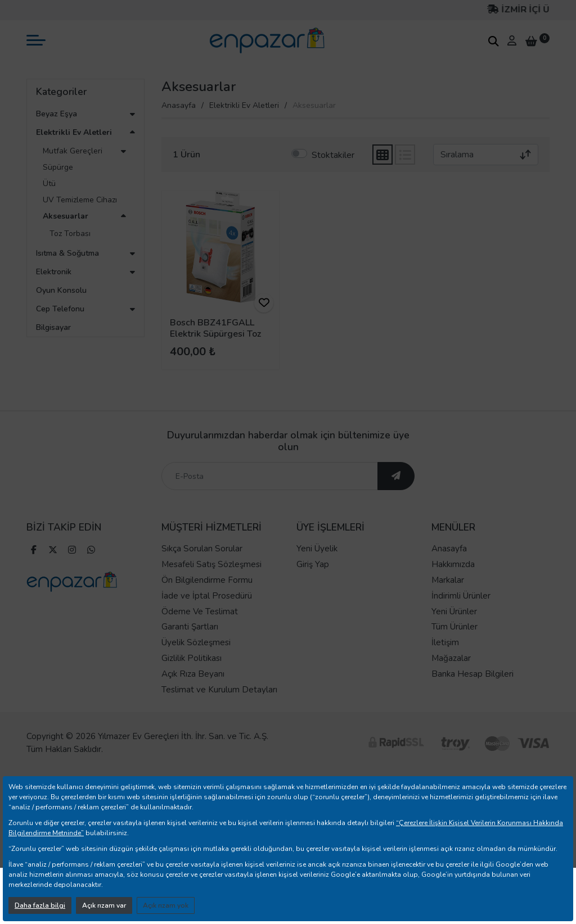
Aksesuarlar (66, 216)
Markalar (448, 600)
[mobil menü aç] (36, 40)
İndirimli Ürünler (461, 615)
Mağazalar (451, 678)
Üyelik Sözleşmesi (196, 663)
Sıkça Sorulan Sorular (202, 569)
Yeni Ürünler (454, 631)
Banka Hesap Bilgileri (472, 694)
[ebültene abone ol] (396, 496)
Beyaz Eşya (57, 114)
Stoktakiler (333, 155)
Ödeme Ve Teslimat (200, 631)
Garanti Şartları (190, 647)
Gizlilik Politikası (192, 678)
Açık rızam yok (166, 905)
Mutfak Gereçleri (73, 151)
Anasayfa (179, 105)
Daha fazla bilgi (40, 905)
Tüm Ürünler (454, 647)
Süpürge (58, 167)
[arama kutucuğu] (493, 41)
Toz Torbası (70, 234)
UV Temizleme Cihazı (80, 200)
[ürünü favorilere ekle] (264, 303)
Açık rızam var (104, 905)
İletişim (445, 663)
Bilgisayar (53, 327)
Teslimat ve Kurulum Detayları (219, 709)
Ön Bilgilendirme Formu (207, 600)
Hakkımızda (453, 585)
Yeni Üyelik (317, 569)
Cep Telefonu (60, 309)
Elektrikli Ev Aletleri (74, 132)
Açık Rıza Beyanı (193, 694)
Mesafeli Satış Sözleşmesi (211, 585)
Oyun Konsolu (61, 290)
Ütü (49, 184)
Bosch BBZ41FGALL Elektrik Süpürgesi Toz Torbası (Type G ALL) (215, 333)
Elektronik (54, 272)
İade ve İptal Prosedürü (207, 615)
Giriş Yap (313, 585)
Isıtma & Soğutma (67, 253)
